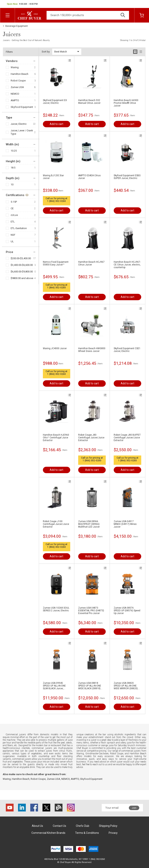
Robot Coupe (18, 81)
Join (134, 808)
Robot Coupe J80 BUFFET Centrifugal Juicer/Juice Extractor (127, 438)
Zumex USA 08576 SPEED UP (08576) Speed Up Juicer (127, 611)
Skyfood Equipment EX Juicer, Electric (55, 102)
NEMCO (15, 94)
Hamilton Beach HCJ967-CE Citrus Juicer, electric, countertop (127, 265)
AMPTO (15, 100)
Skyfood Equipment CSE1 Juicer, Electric (127, 350)
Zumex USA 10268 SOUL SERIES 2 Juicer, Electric (56, 609)
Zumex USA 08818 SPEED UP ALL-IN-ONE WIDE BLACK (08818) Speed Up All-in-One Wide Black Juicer (92, 686)
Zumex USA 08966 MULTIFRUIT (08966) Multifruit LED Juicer (89, 524)
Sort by (46, 52)
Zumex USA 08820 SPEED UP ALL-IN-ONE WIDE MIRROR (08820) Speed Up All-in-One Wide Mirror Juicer (127, 686)
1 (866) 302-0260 (56, 201)
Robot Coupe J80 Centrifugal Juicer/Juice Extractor (91, 438)
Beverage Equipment (17, 26)
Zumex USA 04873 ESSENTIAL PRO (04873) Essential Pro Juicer (91, 611)
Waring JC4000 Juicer (55, 348)
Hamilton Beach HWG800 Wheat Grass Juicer (92, 350)
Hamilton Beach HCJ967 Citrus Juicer (91, 263)
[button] (22, 4)
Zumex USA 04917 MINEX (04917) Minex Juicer (125, 524)
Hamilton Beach (19, 74)
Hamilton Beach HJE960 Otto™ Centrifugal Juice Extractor (56, 438)
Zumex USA (17, 87)
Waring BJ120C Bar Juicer (53, 177)
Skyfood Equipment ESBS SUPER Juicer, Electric (127, 177)
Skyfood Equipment (22, 107)
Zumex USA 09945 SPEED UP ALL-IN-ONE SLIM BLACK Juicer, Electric (54, 686)
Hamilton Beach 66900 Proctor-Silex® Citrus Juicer (126, 103)
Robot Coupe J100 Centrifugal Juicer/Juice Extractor (56, 524)
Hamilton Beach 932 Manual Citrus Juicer (89, 102)
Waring (15, 67)
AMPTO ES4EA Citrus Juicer (89, 177)
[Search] (88, 15)
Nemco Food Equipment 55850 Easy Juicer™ (56, 263)
